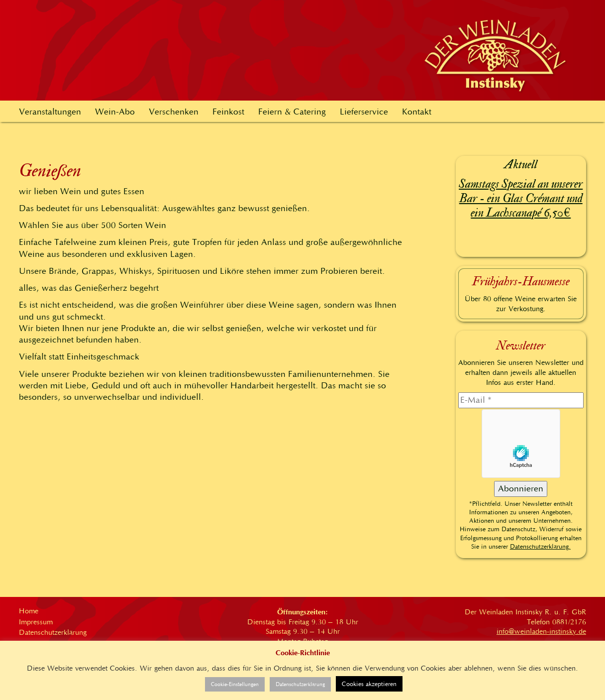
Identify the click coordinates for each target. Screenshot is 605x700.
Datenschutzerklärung (53, 632)
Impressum (36, 622)
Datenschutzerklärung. (540, 546)
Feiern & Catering (292, 112)
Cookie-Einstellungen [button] (235, 684)
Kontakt (417, 112)
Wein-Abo (115, 112)
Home (29, 611)
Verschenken (174, 112)
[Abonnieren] (521, 489)
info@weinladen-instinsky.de (541, 631)
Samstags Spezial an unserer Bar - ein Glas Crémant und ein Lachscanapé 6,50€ (521, 198)
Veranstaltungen (50, 112)
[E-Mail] (521, 400)
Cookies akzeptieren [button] (369, 684)
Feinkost (228, 112)
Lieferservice (364, 112)
